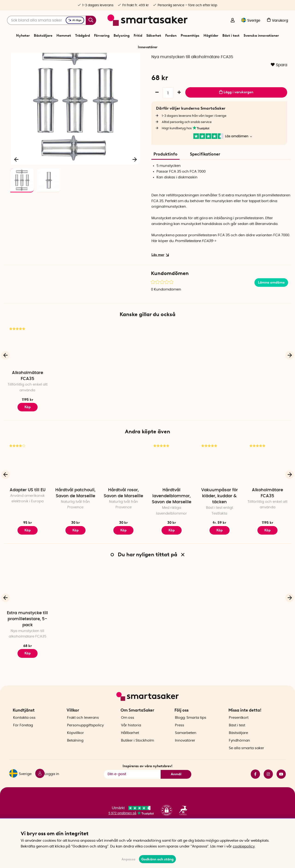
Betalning (75, 754)
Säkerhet (154, 36)
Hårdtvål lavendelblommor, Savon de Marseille (172, 524)
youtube (281, 788)
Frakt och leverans (83, 732)
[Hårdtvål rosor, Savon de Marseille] (124, 491)
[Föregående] (17, 186)
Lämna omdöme (271, 310)
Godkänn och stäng (157, 859)
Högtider (211, 36)
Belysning (122, 36)
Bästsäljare (43, 36)
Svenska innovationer (261, 36)
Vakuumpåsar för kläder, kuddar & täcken (220, 524)
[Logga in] (233, 21)
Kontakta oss (24, 732)
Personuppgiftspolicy (85, 739)
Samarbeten (186, 747)
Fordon (171, 36)
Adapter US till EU (28, 518)
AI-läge (75, 20)
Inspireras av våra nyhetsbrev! (147, 780)
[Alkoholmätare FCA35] (27, 373)
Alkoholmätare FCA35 (28, 403)
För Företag (23, 739)
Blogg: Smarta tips (191, 732)
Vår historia (131, 739)
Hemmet (64, 36)
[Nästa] (135, 186)
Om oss (128, 732)
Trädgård (83, 36)
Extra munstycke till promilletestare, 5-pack (27, 647)
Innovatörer (148, 47)
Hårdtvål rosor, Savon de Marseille (123, 521)
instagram (268, 788)
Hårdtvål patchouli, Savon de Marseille (75, 521)
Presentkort (239, 732)
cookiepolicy (244, 846)
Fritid (138, 36)
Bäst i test (231, 36)
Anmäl (176, 788)
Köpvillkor (75, 747)
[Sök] (52, 20)
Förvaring (102, 36)
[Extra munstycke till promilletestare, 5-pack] (27, 614)
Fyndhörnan (239, 754)
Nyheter (23, 36)
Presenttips (190, 36)
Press (180, 739)
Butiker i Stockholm (137, 754)
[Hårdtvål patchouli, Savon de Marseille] (75, 491)
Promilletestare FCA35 (194, 268)
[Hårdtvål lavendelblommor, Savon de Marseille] (171, 491)
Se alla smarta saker (246, 762)
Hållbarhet (130, 747)
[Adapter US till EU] (27, 491)
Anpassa (128, 859)
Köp (220, 558)
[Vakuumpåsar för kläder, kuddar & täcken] (219, 491)
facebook (255, 788)
